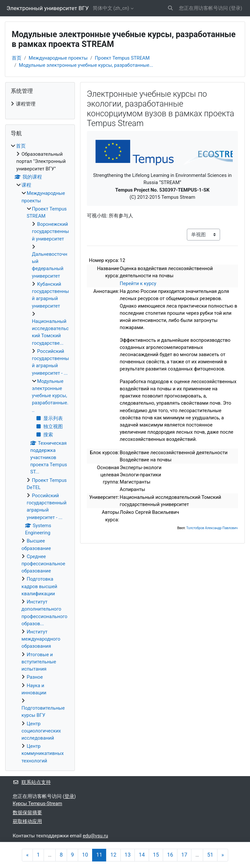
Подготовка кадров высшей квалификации (39, 586)
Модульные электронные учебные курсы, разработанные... (86, 65)
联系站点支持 (32, 782)
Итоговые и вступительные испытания (39, 662)
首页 (17, 58)
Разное (35, 677)
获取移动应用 (27, 821)
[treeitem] (40, 104)
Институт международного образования (41, 639)
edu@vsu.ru (95, 836)
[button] (171, 8)
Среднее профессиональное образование (43, 564)
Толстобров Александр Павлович (212, 528)
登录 (236, 8)
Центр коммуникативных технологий (43, 753)
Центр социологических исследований (41, 731)
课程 (26, 185)
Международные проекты (58, 58)
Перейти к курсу (138, 283)
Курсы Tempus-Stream (37, 803)
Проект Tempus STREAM (122, 58)
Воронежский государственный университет (50, 231)
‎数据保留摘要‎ (27, 813)
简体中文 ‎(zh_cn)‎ (111, 8)
